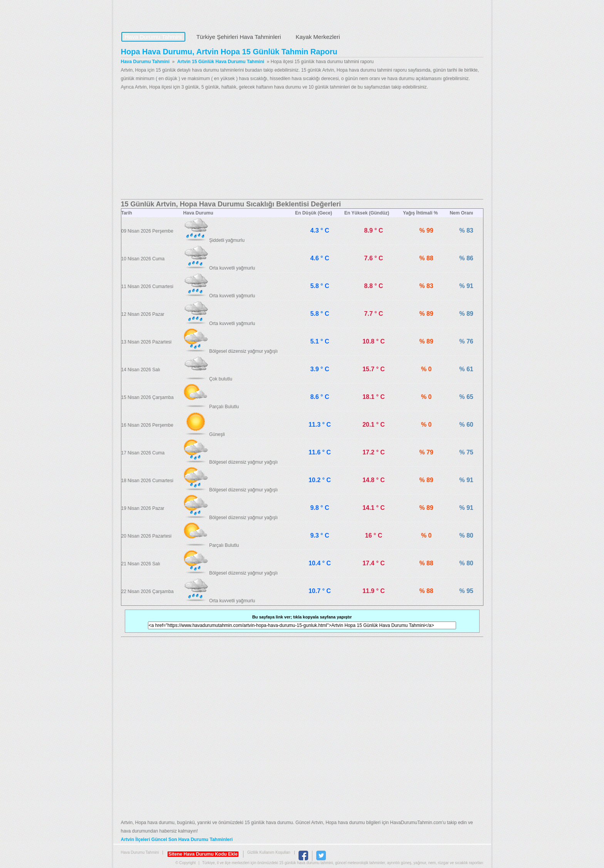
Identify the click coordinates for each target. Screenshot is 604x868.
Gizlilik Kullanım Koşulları (269, 852)
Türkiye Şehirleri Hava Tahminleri (239, 37)
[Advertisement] (302, 145)
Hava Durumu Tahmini (169, 14)
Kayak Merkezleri (318, 37)
